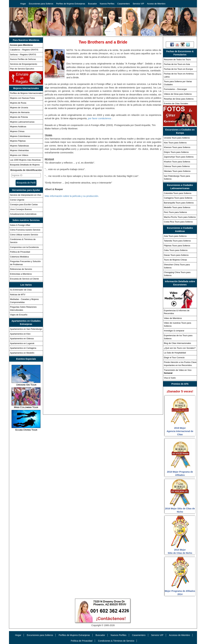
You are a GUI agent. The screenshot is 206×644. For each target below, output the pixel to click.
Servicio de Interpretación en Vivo (26, 195)
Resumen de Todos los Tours (177, 60)
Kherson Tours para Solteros (177, 147)
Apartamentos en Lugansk (22, 343)
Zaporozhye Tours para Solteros (179, 157)
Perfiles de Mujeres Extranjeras (71, 4)
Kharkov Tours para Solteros (177, 162)
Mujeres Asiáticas (18, 127)
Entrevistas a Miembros (21, 274)
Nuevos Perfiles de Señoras (23, 59)
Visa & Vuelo (170, 378)
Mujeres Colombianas (20, 136)
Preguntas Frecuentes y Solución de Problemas (25, 263)
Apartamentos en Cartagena (23, 348)
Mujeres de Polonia (19, 117)
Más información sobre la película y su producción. (72, 196)
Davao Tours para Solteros (176, 255)
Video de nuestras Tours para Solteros (177, 324)
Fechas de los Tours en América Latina (179, 75)
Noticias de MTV (18, 295)
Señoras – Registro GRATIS (23, 55)
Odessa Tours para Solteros (177, 166)
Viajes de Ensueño (19, 315)
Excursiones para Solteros (41, 4)
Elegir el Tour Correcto (174, 358)
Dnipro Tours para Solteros (176, 152)
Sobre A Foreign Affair (20, 225)
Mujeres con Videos (19, 155)
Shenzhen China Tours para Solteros (177, 266)
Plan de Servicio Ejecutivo (22, 69)
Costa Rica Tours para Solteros (178, 222)
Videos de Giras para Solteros (178, 94)
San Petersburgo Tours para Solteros (177, 178)
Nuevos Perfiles (107, 4)
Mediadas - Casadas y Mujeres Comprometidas (24, 301)
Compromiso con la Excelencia (24, 247)
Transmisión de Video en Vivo (178, 372)
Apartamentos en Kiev (20, 334)
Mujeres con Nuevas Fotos (22, 98)
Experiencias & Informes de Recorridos (177, 312)
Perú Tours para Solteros (175, 212)
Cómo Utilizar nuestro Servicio (24, 235)
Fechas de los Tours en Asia (177, 64)
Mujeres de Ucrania (19, 108)
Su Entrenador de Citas (21, 290)
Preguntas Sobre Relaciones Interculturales (23, 308)
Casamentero (124, 4)
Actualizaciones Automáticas (23, 214)
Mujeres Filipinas (18, 141)
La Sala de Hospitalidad (175, 353)
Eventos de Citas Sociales (176, 103)
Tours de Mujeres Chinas (175, 260)
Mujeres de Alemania (20, 112)
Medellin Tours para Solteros (177, 207)
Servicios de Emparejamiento (24, 64)
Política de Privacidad (20, 252)
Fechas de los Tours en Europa (178, 69)
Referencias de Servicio (21, 269)
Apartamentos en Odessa (22, 339)
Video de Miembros (173, 318)
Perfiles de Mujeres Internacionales (26, 93)
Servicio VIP (138, 4)
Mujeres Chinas (17, 131)
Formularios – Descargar (175, 89)
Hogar (23, 4)
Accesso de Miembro (180, 635)
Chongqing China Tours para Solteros (177, 274)
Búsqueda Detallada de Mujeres (25, 165)
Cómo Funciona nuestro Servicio (25, 230)
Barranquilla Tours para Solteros (179, 203)
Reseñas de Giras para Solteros (179, 99)
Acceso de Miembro (156, 4)
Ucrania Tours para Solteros (177, 138)
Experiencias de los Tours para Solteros (178, 337)
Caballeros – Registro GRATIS (24, 50)
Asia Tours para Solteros (175, 236)
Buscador (92, 4)
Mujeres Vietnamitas (19, 150)
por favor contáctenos (100, 118)
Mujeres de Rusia (18, 103)
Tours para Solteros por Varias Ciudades (178, 83)
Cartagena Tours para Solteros (178, 198)
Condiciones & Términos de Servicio (23, 241)
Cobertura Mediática (19, 257)
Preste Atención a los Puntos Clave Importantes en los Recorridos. (180, 364)
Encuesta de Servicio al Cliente (24, 279)
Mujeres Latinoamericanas (22, 122)
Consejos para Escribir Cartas (24, 204)
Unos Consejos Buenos (21, 209)
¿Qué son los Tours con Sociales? (180, 348)
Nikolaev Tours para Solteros (177, 171)
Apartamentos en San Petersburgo (26, 329)
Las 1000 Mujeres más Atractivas (25, 160)
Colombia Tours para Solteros (178, 193)
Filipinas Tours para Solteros (177, 246)
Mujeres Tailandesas (19, 146)
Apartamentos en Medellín (22, 353)
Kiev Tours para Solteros (175, 143)
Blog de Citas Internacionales (177, 343)
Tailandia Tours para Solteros (177, 241)
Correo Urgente (17, 200)
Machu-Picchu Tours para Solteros (180, 217)
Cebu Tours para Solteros (176, 250)
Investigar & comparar (174, 331)
